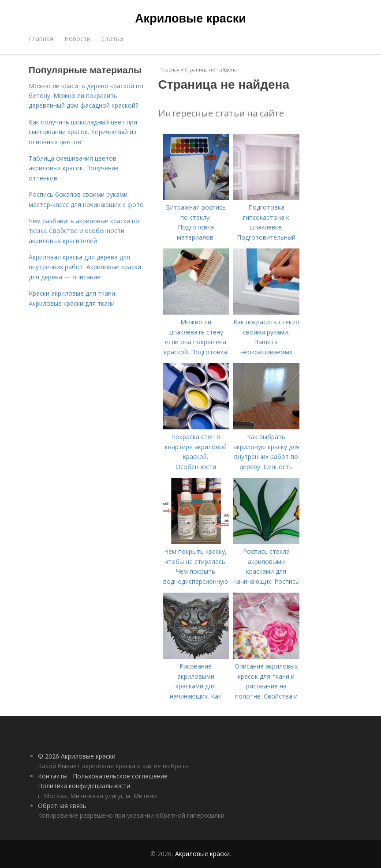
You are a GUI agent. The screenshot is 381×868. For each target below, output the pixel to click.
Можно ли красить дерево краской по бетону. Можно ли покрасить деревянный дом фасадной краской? (86, 96)
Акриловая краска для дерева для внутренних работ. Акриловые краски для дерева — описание (85, 267)
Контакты (53, 776)
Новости (77, 39)
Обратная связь (62, 806)
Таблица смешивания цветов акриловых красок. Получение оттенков (74, 168)
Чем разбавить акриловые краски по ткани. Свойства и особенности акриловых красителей (84, 231)
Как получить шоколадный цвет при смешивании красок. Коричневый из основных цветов (83, 132)
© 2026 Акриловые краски (77, 756)
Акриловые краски (190, 19)
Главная (41, 39)
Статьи (112, 39)
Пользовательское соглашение (120, 776)
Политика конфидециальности (84, 786)
